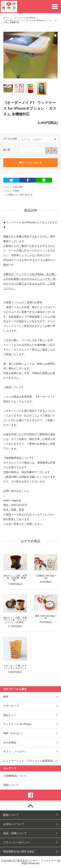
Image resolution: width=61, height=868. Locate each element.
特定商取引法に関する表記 (19, 852)
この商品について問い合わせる (18, 195)
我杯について (11, 785)
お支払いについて (14, 824)
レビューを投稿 (11, 191)
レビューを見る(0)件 (13, 187)
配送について (11, 815)
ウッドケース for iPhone (25, 18)
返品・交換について (15, 833)
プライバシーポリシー (16, 842)
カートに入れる (30, 163)
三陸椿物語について (15, 776)
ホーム (6, 18)
